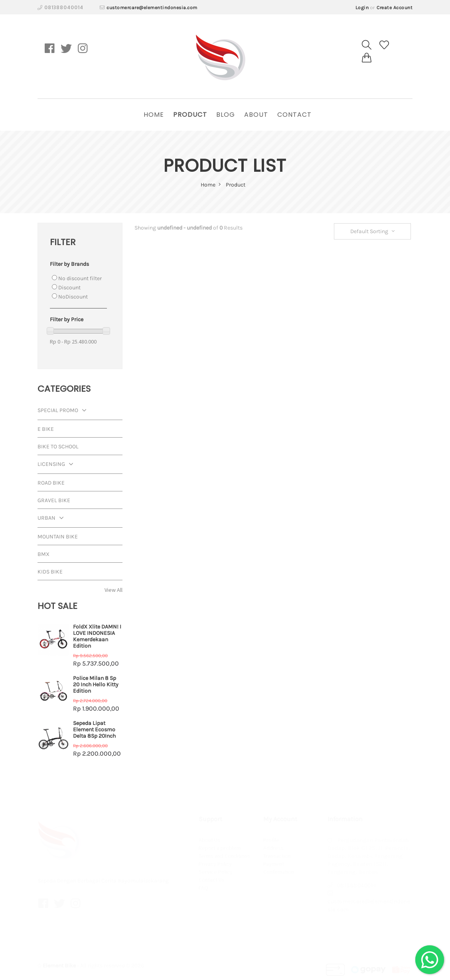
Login (362, 8)
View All (113, 590)
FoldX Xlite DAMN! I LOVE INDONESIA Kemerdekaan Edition (97, 636)
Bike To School (58, 447)
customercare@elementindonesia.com (152, 8)
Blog (226, 115)
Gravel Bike (54, 500)
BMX (43, 554)
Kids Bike (50, 572)
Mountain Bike (58, 537)
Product (190, 115)
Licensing (57, 465)
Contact (294, 115)
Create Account (395, 8)
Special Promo (64, 411)
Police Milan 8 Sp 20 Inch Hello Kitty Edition (96, 684)
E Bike (46, 429)
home (154, 115)
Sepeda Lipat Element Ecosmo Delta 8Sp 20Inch (94, 730)
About (256, 115)
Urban (52, 519)
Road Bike (51, 483)
